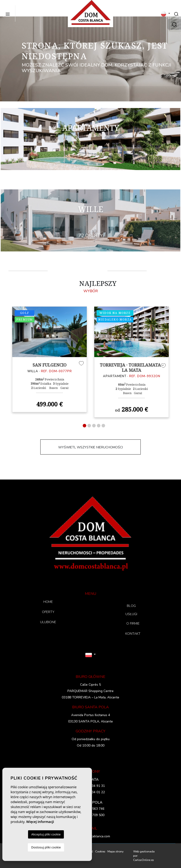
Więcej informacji (40, 822)
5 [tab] (103, 426)
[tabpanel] (49, 359)
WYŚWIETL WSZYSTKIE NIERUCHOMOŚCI (90, 447)
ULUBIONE (48, 622)
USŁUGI (131, 614)
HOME (48, 602)
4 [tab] (99, 426)
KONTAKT (133, 634)
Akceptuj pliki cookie (46, 834)
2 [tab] (89, 426)
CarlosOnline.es (144, 860)
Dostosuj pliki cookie (46, 847)
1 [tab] (84, 426)
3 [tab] (94, 426)
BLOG (131, 606)
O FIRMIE (133, 624)
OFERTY (48, 612)
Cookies (100, 851)
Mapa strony (115, 851)
